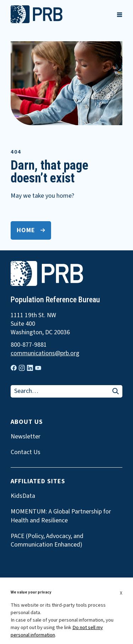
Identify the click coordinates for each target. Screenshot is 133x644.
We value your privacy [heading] (31, 592)
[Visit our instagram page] (22, 368)
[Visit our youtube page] (38, 368)
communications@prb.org (45, 353)
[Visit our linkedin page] (30, 368)
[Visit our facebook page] (14, 368)
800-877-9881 (29, 345)
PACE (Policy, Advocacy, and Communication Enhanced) (47, 541)
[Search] (116, 392)
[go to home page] (37, 21)
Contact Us (26, 452)
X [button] (121, 593)
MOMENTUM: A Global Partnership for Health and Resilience (61, 516)
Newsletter (26, 437)
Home (26, 230)
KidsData (23, 496)
